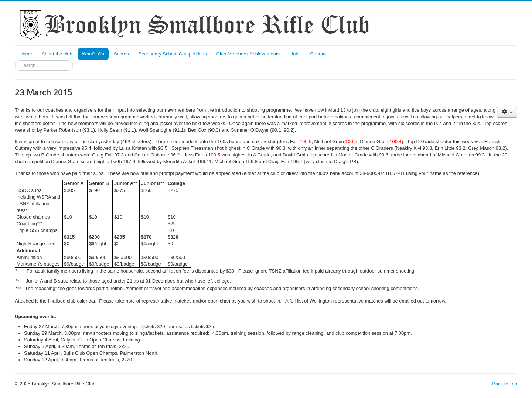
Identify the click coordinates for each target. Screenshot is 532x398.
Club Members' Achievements (248, 54)
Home (26, 54)
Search (15, 60)
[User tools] (507, 112)
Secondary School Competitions (173, 54)
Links (295, 54)
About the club (57, 54)
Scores (121, 54)
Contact (318, 54)
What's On (93, 54)
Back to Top (505, 384)
